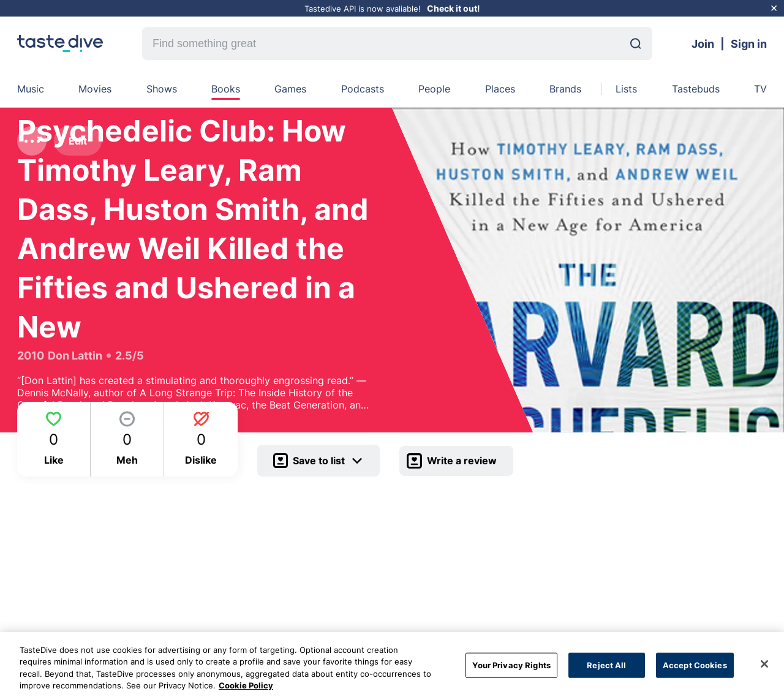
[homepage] (60, 43)
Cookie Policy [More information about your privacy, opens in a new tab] (246, 690)
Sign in (749, 44)
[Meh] (127, 439)
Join (703, 44)
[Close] (764, 668)
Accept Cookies (695, 669)
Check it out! (454, 8)
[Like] (54, 439)
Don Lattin (75, 356)
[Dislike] (201, 439)
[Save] (318, 461)
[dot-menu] (32, 141)
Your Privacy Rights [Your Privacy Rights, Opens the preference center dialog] (511, 669)
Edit (78, 141)
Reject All (606, 669)
